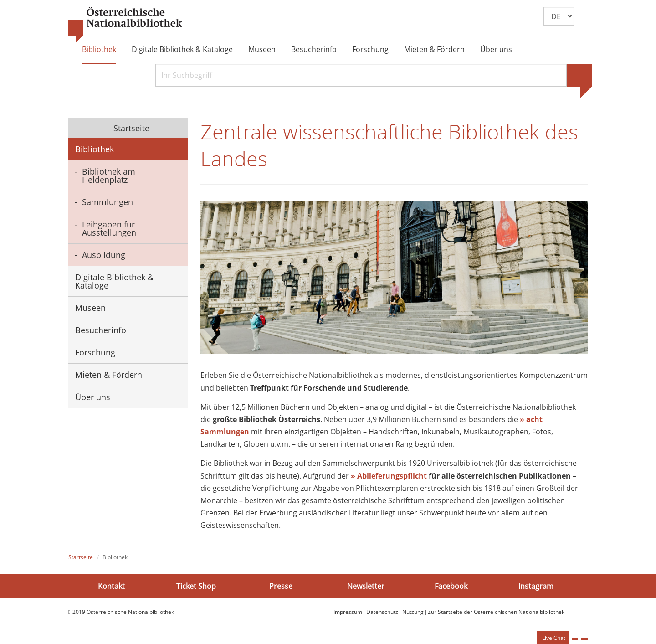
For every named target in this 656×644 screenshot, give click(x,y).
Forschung (370, 49)
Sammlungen (108, 202)
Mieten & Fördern (434, 49)
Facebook (451, 586)
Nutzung (413, 612)
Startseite (130, 128)
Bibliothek (99, 49)
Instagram (536, 586)
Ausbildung (104, 255)
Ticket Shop (196, 586)
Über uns (496, 49)
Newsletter (366, 586)
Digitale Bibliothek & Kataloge (182, 49)
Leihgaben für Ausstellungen (109, 228)
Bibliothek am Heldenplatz (109, 175)
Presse (281, 586)
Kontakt (111, 586)
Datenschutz (382, 612)
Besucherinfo (314, 49)
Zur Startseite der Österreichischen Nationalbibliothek (496, 612)
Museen (262, 49)
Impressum (348, 612)
